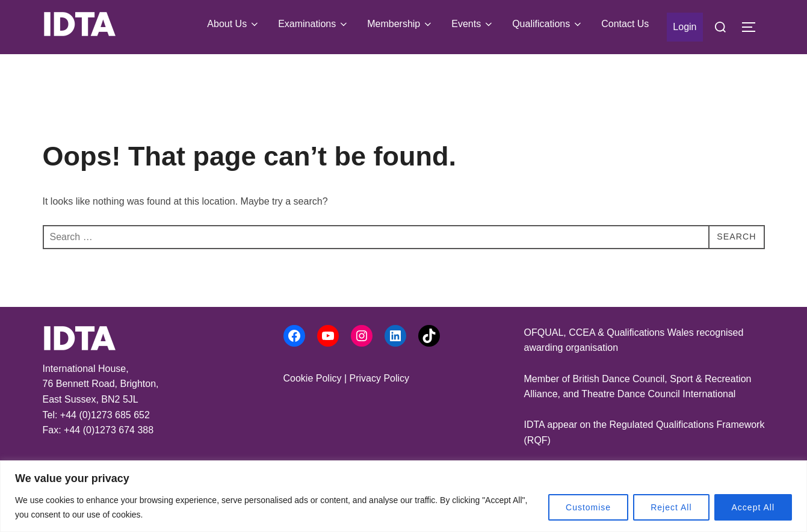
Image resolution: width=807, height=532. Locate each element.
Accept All (753, 507)
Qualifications (548, 24)
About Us (233, 24)
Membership (400, 24)
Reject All (671, 507)
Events (473, 24)
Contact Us (625, 24)
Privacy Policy (379, 378)
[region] (403, 496)
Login (685, 27)
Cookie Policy (313, 378)
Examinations (314, 24)
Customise (588, 507)
